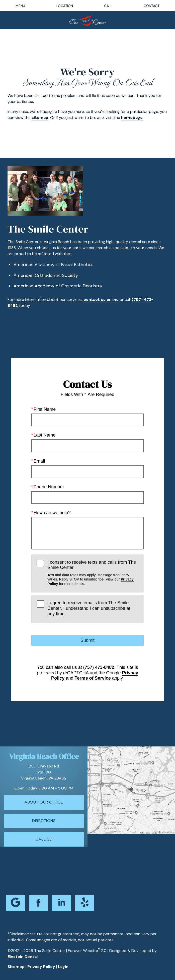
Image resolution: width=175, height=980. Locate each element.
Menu (20, 6)
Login (63, 967)
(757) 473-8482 (99, 667)
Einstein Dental (23, 957)
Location (65, 6)
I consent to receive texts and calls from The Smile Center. (93, 573)
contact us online (101, 300)
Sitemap (16, 967)
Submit (87, 640)
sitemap (40, 118)
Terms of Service (93, 678)
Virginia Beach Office (44, 756)
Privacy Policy (41, 967)
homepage (132, 118)
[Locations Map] (131, 790)
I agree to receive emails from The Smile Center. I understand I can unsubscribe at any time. (89, 608)
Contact (152, 6)
